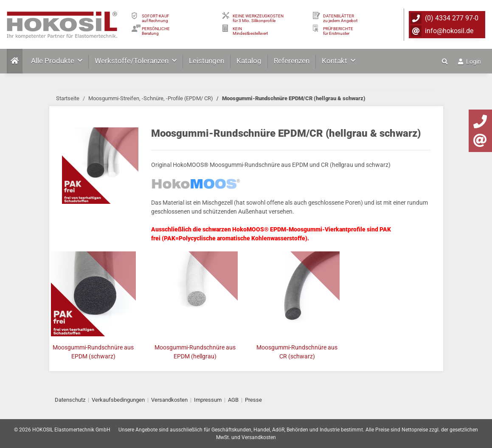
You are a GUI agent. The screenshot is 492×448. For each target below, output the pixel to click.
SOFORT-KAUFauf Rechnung (156, 18)
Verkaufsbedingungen (118, 400)
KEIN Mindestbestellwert (250, 31)
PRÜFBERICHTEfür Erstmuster (338, 31)
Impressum (208, 400)
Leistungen (207, 61)
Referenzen (292, 61)
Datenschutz (70, 400)
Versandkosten (169, 400)
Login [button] (470, 62)
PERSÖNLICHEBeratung (156, 31)
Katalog (249, 61)
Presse (253, 400)
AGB (233, 400)
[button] (446, 62)
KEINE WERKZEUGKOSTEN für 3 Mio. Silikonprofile (258, 18)
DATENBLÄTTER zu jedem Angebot (340, 18)
